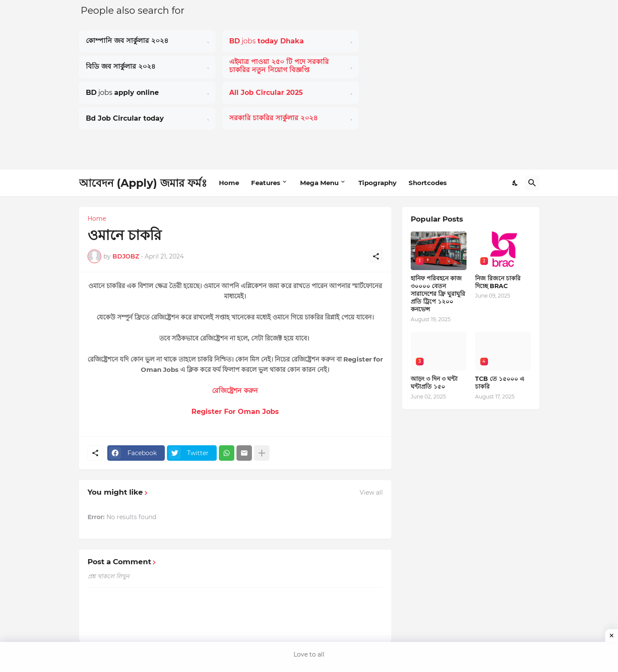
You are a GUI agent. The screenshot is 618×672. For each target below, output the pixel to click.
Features (266, 183)
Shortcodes (428, 183)
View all (371, 493)
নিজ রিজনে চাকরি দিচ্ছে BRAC (498, 282)
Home (229, 183)
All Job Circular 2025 (266, 93)
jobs (267, 41)
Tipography (377, 183)
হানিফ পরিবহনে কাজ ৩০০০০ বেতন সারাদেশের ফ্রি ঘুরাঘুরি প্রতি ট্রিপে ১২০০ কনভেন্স (438, 294)
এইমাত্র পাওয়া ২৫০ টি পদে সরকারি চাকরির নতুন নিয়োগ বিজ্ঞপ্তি (279, 66)
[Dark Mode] (515, 183)
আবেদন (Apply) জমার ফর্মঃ (143, 183)
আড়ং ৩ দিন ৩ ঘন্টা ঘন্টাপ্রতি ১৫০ (434, 383)
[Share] (376, 256)
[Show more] (262, 453)
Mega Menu (319, 183)
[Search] (532, 183)
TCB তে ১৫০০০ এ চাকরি (500, 383)
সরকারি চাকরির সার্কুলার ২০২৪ (273, 118)
